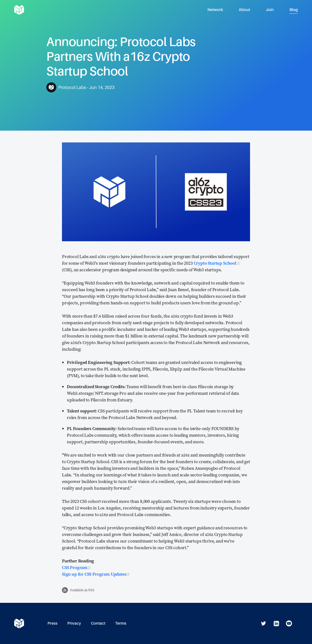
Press (53, 623)
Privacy (74, 623)
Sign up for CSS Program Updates (96, 574)
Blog (294, 10)
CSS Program (76, 567)
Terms (121, 623)
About (244, 10)
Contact (98, 623)
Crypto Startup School (217, 263)
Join (270, 10)
